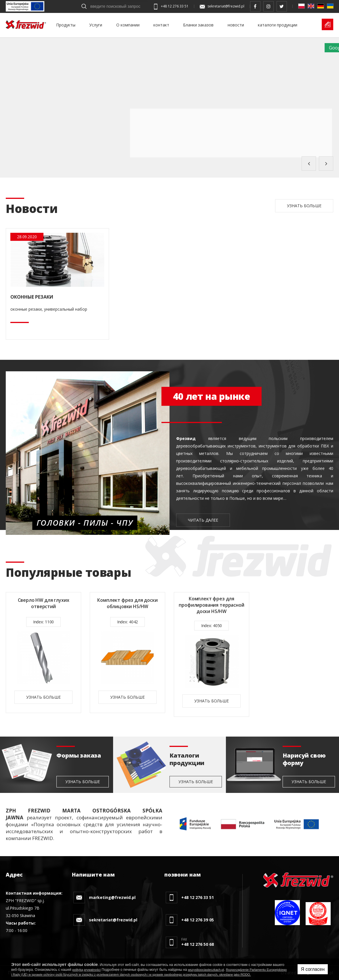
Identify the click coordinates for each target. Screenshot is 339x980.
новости (236, 25)
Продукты (66, 25)
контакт (161, 25)
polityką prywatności (86, 970)
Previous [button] (309, 164)
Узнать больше (304, 206)
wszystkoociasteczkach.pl (206, 970)
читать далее (203, 520)
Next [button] (326, 164)
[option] (43, 653)
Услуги (96, 25)
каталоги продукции (278, 25)
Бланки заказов (198, 25)
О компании (128, 25)
